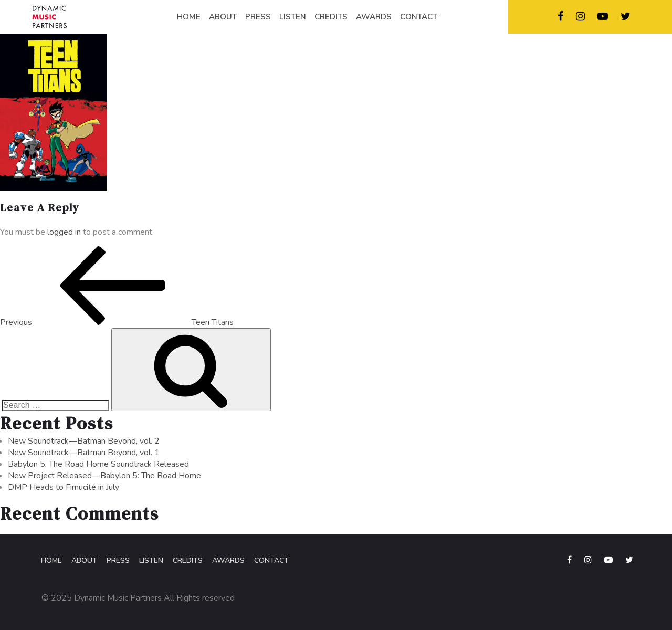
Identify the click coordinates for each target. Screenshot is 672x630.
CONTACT (419, 17)
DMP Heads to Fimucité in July (64, 487)
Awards (228, 560)
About (84, 560)
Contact (271, 560)
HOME (189, 17)
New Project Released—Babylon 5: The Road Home (104, 476)
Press (118, 560)
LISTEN (293, 17)
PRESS (258, 17)
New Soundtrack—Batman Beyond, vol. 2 (84, 441)
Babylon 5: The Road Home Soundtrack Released (98, 464)
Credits (188, 560)
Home (51, 560)
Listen (151, 560)
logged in (64, 232)
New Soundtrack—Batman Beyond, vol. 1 (84, 453)
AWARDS (374, 17)
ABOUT (223, 17)
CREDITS (331, 17)
